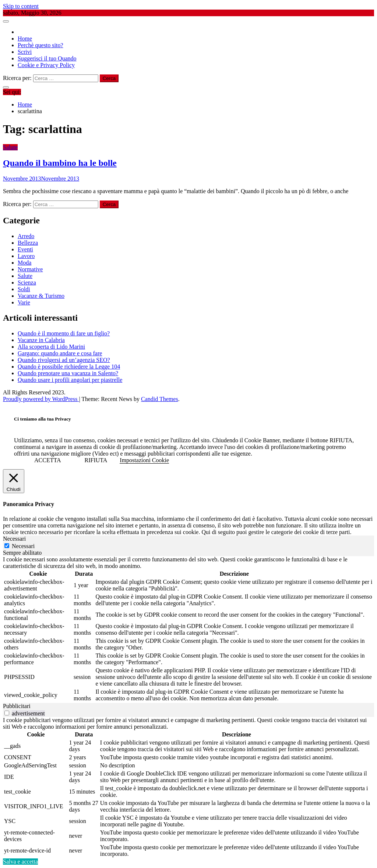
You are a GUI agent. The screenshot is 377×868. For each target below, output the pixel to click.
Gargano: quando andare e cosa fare (60, 353)
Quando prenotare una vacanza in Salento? (68, 373)
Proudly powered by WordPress (41, 399)
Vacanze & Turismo (41, 296)
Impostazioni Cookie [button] (144, 460)
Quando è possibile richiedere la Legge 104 (69, 367)
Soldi (24, 289)
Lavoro (26, 256)
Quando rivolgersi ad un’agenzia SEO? (64, 360)
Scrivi (25, 52)
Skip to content (21, 6)
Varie (24, 302)
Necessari (23, 546)
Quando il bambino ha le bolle (60, 163)
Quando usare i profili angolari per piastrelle (70, 380)
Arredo (26, 236)
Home (25, 39)
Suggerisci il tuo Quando (47, 58)
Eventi (25, 249)
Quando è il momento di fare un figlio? (64, 333)
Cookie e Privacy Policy (46, 65)
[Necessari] (7, 546)
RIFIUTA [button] (96, 460)
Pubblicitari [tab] (17, 706)
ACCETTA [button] (48, 460)
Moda (24, 263)
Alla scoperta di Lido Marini (51, 347)
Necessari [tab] (14, 539)
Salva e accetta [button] (20, 862)
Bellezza (28, 243)
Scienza (27, 283)
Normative (30, 269)
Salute (10, 147)
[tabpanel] (188, 630)
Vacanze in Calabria (41, 340)
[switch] (7, 713)
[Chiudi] (14, 481)
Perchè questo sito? (40, 45)
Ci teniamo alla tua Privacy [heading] (43, 419)
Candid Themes (160, 399)
